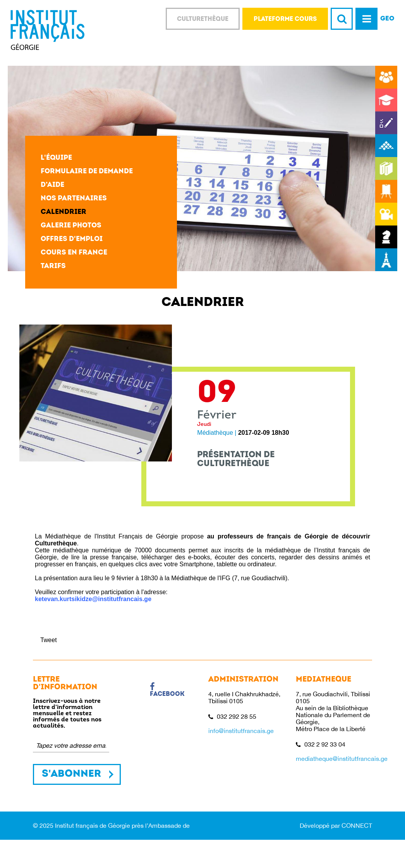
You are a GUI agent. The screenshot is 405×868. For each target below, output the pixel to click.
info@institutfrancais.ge (241, 731)
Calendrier (63, 212)
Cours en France (74, 253)
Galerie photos (71, 226)
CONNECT (357, 825)
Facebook (167, 690)
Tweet (49, 640)
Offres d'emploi (72, 239)
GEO (387, 19)
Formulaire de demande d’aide (87, 178)
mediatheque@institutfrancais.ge (342, 759)
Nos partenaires (74, 199)
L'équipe (56, 158)
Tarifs (53, 266)
